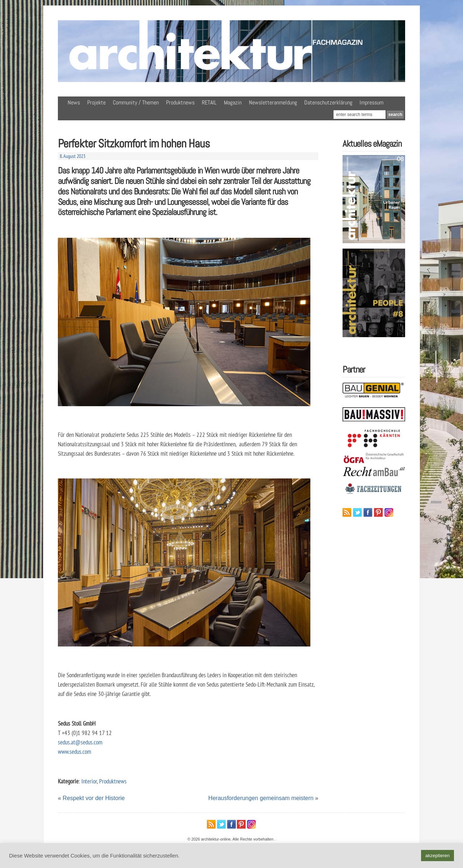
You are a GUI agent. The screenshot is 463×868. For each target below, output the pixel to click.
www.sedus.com (75, 751)
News (74, 102)
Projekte (96, 102)
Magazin (233, 102)
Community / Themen (136, 102)
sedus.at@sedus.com (80, 742)
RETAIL (209, 102)
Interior (89, 781)
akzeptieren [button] (437, 856)
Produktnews (180, 102)
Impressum (371, 102)
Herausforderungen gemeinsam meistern (261, 798)
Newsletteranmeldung (273, 102)
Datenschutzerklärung (328, 102)
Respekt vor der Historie (94, 798)
